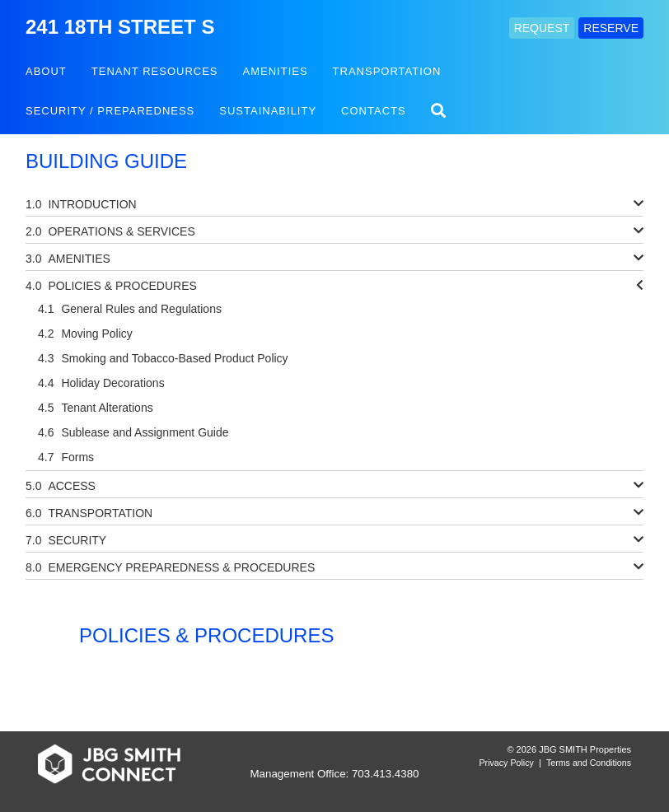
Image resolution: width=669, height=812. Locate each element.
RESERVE (611, 28)
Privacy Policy (507, 763)
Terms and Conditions (589, 763)
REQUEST (542, 28)
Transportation (387, 71)
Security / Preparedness (110, 111)
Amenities (276, 71)
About (46, 71)
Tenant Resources (155, 71)
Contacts (374, 111)
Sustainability (268, 111)
